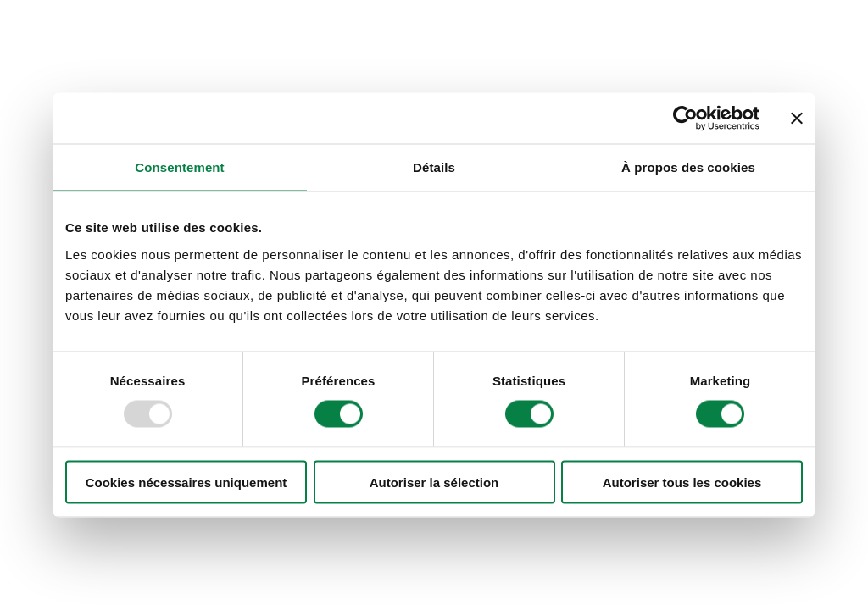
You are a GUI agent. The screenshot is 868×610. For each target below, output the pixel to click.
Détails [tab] (434, 167)
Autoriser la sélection (434, 482)
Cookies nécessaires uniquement (186, 482)
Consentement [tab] (179, 167)
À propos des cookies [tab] (688, 167)
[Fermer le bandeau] (797, 119)
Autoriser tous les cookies (682, 482)
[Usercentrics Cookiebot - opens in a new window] (685, 119)
